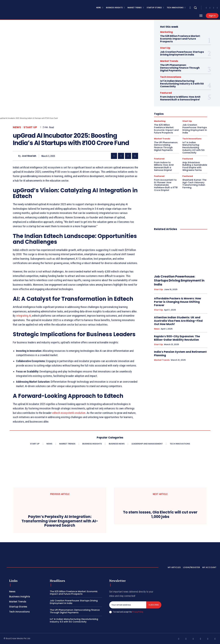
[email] (128, 605)
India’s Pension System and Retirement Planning (180, 353)
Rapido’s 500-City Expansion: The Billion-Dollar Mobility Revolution (177, 338)
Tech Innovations (171, 77)
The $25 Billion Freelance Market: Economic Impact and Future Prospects (180, 39)
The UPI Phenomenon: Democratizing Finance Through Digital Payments (180, 68)
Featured (166, 93)
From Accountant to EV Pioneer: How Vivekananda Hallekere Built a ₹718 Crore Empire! (166, 185)
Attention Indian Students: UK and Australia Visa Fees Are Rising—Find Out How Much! (178, 321)
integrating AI (24, 316)
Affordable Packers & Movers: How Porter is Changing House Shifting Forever (178, 302)
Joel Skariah (29, 156)
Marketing (166, 32)
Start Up (30, 127)
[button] (195, 8)
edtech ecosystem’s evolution (69, 413)
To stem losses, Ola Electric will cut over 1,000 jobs (160, 515)
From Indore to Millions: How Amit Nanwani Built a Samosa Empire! (180, 98)
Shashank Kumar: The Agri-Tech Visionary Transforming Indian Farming (194, 184)
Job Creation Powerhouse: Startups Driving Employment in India (182, 53)
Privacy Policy (137, 612)
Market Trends (169, 61)
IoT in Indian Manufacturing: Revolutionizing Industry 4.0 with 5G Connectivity (182, 84)
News (17, 127)
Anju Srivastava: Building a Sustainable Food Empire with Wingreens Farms (195, 166)
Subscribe (154, 605)
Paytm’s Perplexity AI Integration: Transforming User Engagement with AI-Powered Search (60, 521)
